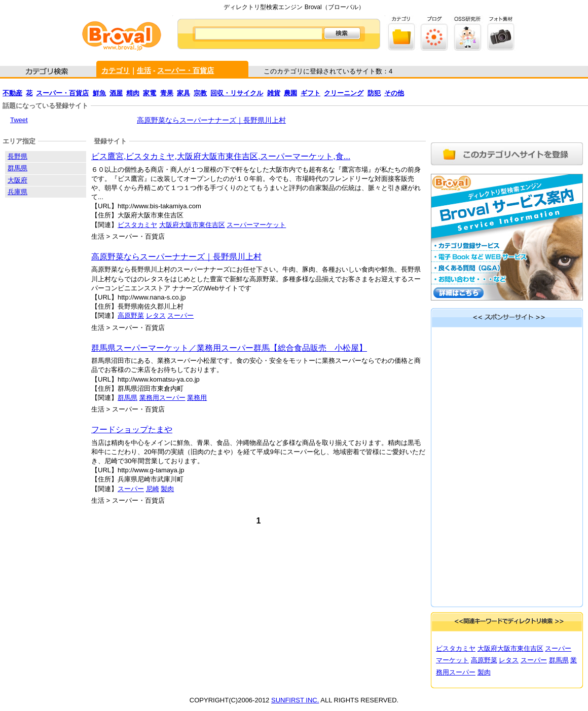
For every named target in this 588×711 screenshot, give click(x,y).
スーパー (180, 315)
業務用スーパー (162, 398)
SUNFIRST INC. (295, 700)
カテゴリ (116, 70)
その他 (394, 93)
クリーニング (344, 93)
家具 (183, 93)
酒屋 (116, 93)
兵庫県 (17, 192)
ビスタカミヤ (137, 225)
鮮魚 (99, 93)
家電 (150, 93)
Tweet (19, 120)
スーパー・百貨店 (186, 70)
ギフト (310, 93)
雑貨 (274, 93)
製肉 (167, 489)
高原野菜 (131, 315)
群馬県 (127, 398)
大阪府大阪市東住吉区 (192, 225)
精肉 (133, 93)
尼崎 (153, 489)
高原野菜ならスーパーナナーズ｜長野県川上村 (211, 120)
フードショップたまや (132, 429)
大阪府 (17, 180)
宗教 (200, 93)
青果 (167, 93)
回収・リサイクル (237, 93)
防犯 (374, 93)
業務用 (197, 398)
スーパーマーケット (256, 225)
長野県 (17, 156)
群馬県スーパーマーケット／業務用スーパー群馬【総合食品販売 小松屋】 (229, 348)
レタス (156, 315)
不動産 (12, 93)
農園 (290, 93)
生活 (144, 70)
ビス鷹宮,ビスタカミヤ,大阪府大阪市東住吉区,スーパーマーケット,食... (221, 156)
